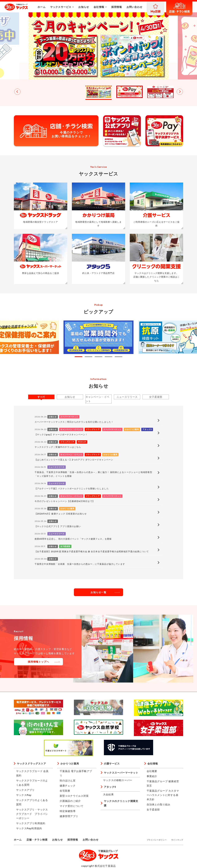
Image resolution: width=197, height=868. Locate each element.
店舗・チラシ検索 (37, 840)
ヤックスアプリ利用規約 (31, 823)
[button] (37, 92)
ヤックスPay (24, 795)
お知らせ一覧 (98, 592)
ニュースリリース (127, 397)
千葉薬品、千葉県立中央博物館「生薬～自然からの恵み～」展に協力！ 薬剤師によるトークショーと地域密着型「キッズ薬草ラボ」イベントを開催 (93, 474)
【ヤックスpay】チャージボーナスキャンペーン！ (61, 435)
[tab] (78, 357)
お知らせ (84, 7)
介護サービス (112, 764)
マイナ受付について (72, 806)
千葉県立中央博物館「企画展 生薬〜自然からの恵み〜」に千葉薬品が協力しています (80, 564)
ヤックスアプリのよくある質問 (32, 802)
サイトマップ (177, 840)
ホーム (42, 7)
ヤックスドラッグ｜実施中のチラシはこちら (58, 447)
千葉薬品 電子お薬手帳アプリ (76, 773)
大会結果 (108, 794)
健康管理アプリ (69, 816)
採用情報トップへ (38, 662)
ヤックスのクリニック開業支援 (121, 803)
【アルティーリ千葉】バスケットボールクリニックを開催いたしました (72, 489)
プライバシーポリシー (157, 840)
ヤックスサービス (61, 7)
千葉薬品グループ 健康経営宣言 (163, 783)
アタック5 (110, 787)
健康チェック (68, 786)
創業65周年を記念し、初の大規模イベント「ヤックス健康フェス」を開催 (73, 539)
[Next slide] (180, 92)
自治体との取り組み (159, 804)
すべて (41, 397)
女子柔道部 (156, 397)
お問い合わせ (134, 7)
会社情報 (99, 7)
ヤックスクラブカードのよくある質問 (32, 783)
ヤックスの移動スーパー (118, 780)
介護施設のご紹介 (70, 801)
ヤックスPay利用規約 (29, 828)
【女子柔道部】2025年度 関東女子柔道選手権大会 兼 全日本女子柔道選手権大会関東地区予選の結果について (92, 552)
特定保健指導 (68, 811)
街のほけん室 (68, 781)
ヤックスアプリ (25, 790)
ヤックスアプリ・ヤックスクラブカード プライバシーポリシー (32, 814)
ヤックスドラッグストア (31, 764)
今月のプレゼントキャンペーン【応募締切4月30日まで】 (65, 501)
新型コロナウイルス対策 (74, 796)
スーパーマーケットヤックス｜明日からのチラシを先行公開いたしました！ (74, 422)
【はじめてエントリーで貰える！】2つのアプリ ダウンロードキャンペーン (74, 460)
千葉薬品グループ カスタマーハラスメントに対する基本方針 (163, 795)
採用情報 (117, 7)
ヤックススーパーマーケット (121, 773)
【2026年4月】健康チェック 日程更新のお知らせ (61, 514)
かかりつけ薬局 (70, 764)
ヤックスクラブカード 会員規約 (32, 773)
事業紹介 (152, 776)
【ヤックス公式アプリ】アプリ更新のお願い (58, 526)
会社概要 (152, 771)
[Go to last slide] (17, 92)
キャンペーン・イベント (97, 399)
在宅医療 (65, 791)
